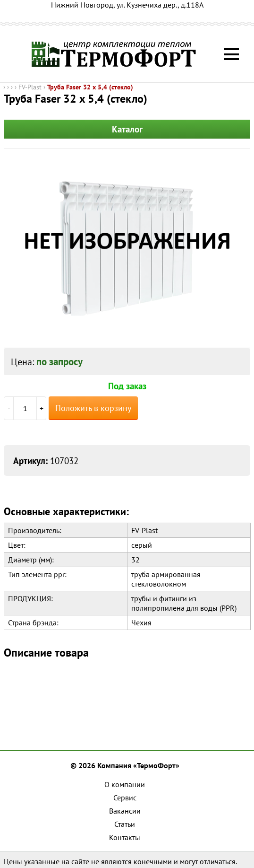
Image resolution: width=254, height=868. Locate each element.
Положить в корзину (93, 408)
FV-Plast (30, 87)
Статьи (125, 824)
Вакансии (125, 811)
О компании (125, 784)
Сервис (125, 798)
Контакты (125, 837)
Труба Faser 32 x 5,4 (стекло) (90, 87)
